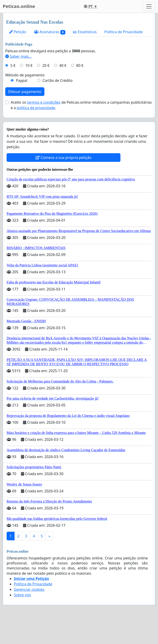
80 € (80, 65)
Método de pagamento (25, 75)
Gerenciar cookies (29, 589)
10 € (29, 65)
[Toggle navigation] (149, 6)
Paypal (22, 80)
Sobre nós (22, 595)
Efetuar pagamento (25, 92)
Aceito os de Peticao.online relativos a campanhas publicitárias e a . (81, 105)
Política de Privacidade (123, 32)
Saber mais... (18, 56)
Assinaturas (50, 32)
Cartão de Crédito (57, 80)
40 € (63, 65)
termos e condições (44, 102)
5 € (13, 65)
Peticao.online (19, 6)
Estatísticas (85, 32)
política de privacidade (36, 108)
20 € (46, 65)
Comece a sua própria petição (63, 158)
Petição (18, 32)
